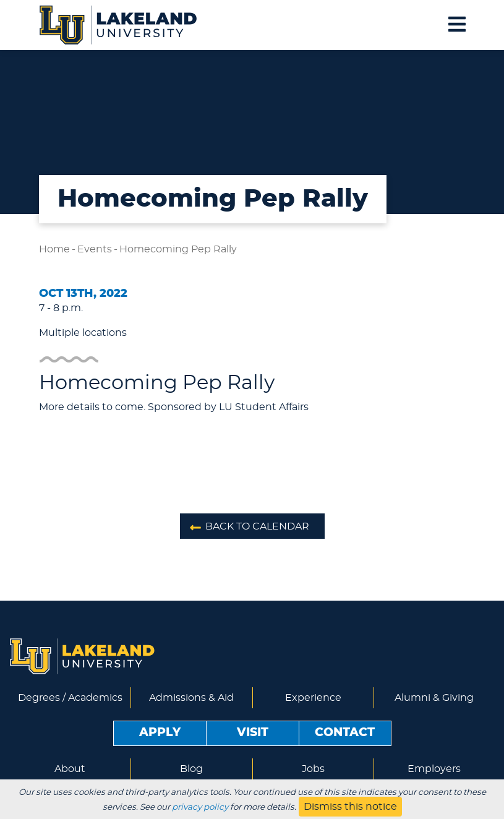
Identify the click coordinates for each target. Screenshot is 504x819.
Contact (345, 733)
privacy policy (200, 807)
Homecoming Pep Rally (178, 249)
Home (54, 249)
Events (95, 249)
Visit (253, 733)
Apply (160, 733)
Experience (313, 698)
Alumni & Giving (434, 698)
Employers (434, 769)
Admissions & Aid (191, 698)
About (70, 769)
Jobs (313, 769)
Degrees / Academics (70, 698)
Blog (191, 769)
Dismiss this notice (350, 807)
